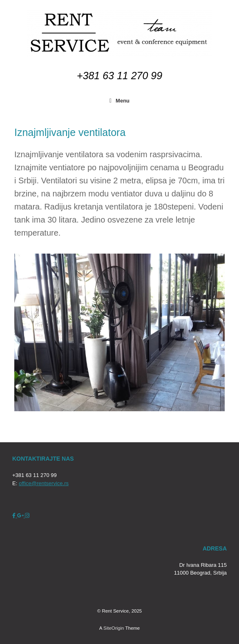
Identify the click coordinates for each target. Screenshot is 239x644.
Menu (119, 101)
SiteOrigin (114, 628)
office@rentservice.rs (44, 483)
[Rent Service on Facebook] (15, 516)
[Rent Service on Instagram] (27, 516)
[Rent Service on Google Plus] (21, 516)
